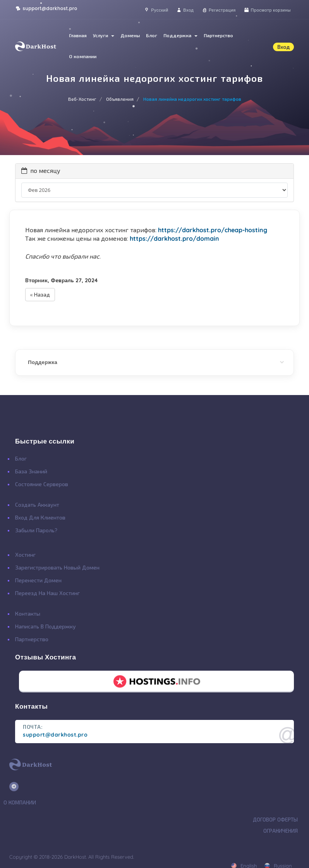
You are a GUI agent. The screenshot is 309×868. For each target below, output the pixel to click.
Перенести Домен (38, 580)
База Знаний (31, 471)
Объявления (120, 99)
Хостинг (25, 555)
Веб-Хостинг (82, 99)
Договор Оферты (275, 820)
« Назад (40, 295)
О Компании (20, 802)
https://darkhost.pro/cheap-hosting (213, 230)
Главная (78, 35)
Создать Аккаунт (37, 505)
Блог (152, 35)
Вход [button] (283, 47)
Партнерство (218, 35)
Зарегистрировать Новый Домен (57, 568)
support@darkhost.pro (46, 9)
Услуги (104, 35)
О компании (83, 56)
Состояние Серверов (42, 484)
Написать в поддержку (45, 626)
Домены (130, 35)
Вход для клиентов (40, 518)
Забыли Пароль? (36, 530)
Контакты (28, 614)
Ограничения (281, 831)
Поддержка (180, 35)
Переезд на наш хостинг (47, 593)
